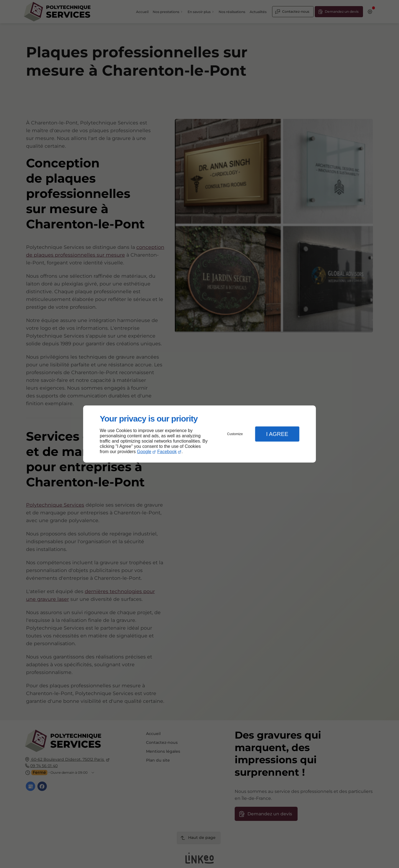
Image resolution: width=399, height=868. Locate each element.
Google (144, 452)
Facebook (167, 452)
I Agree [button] (277, 434)
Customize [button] (235, 434)
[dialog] (199, 434)
